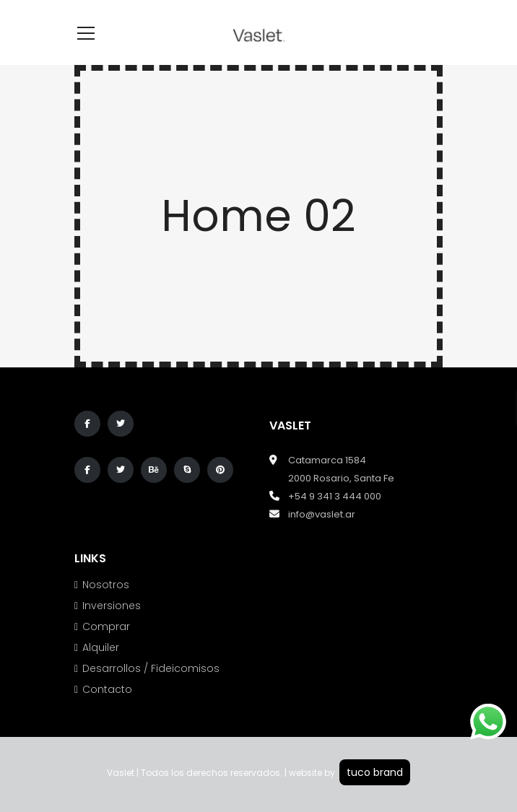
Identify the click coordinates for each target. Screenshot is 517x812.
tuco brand (375, 772)
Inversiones (112, 606)
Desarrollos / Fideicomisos (151, 668)
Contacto (107, 689)
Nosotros (106, 585)
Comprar (106, 627)
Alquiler (101, 647)
